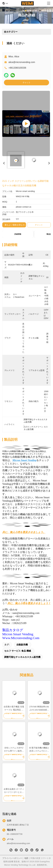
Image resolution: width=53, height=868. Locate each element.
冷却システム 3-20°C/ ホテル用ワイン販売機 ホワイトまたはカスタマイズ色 (14, 750)
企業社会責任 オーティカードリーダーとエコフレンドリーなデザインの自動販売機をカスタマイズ (14, 791)
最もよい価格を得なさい (16, 225)
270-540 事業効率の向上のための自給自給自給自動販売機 (39, 708)
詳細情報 (18, 234)
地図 (26, 858)
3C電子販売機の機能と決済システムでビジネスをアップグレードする (39, 750)
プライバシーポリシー (12, 858)
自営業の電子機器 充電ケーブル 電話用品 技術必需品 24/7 (14, 708)
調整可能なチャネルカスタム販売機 (22, 657)
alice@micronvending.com (22, 62)
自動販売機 (22, 645)
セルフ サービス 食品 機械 (18, 651)
